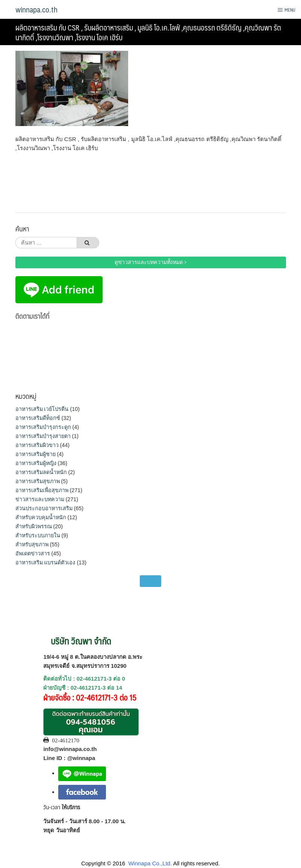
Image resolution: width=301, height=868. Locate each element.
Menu (286, 10)
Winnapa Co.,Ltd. (150, 863)
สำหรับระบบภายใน (38, 535)
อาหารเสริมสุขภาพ (38, 481)
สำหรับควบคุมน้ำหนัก (41, 517)
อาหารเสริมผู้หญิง (36, 463)
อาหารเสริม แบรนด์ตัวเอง (45, 562)
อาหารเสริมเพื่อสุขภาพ (42, 490)
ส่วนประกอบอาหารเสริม (44, 508)
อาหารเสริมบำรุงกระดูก (43, 427)
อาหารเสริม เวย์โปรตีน (42, 409)
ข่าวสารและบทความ (40, 499)
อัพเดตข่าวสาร (33, 553)
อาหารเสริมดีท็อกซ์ (38, 418)
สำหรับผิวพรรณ (34, 526)
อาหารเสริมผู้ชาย (36, 454)
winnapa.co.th (36, 9)
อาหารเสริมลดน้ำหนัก (41, 472)
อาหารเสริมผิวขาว (37, 445)
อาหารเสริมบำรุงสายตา (43, 436)
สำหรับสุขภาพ (32, 544)
